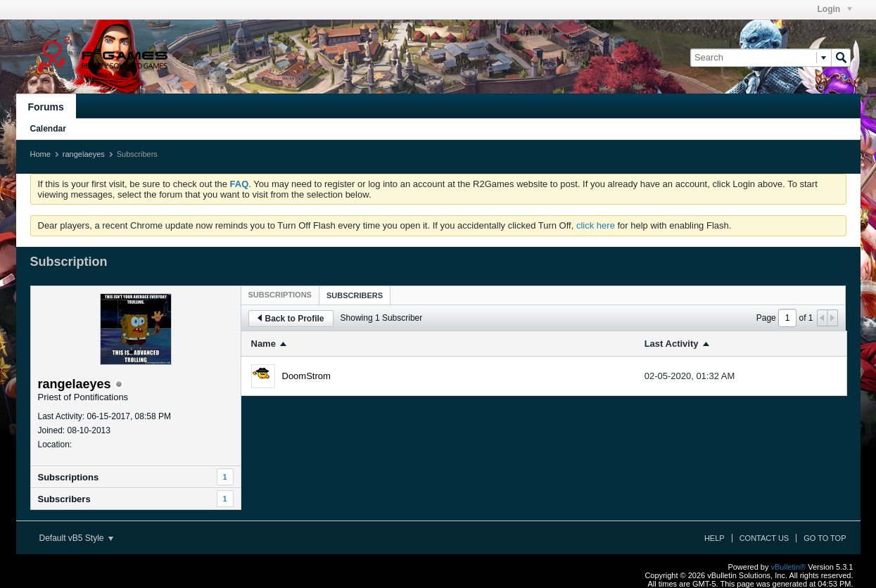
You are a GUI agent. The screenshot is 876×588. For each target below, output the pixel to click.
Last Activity (672, 344)
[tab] (280, 295)
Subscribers (64, 499)
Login (835, 9)
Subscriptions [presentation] (280, 295)
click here (596, 225)
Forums (46, 107)
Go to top (825, 538)
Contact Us (764, 538)
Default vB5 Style (76, 538)
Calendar (48, 129)
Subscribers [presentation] (355, 295)
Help (715, 538)
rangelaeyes (84, 154)
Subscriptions (69, 477)
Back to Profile (291, 319)
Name (264, 344)
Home (40, 154)
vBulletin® (789, 567)
